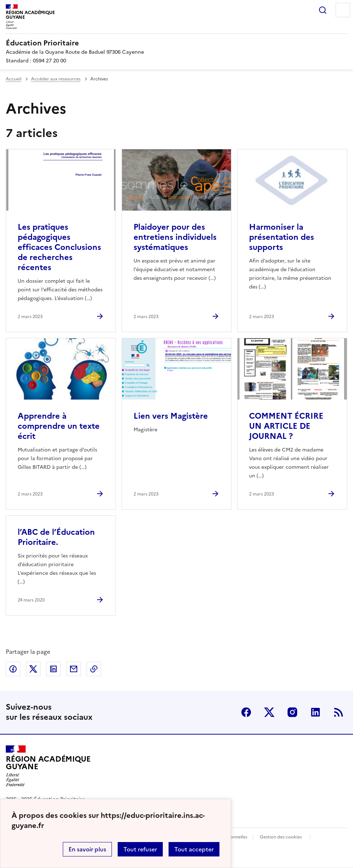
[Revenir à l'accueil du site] (48, 766)
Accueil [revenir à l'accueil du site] (14, 79)
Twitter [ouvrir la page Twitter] (269, 712)
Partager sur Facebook (13, 669)
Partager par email (74, 669)
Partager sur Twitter (33, 669)
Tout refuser (140, 849)
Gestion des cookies (281, 837)
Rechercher (323, 10)
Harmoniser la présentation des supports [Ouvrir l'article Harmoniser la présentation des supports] (282, 237)
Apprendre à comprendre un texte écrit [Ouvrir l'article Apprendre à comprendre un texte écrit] (59, 426)
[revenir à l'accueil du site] (176, 43)
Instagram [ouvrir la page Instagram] (292, 712)
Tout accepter (194, 849)
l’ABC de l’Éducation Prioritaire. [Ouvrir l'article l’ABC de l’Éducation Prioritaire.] (56, 537)
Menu (343, 10)
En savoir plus (87, 849)
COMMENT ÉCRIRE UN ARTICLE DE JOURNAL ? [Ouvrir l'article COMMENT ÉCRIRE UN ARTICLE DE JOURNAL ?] (286, 426)
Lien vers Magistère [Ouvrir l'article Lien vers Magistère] (171, 416)
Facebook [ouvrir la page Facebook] (246, 712)
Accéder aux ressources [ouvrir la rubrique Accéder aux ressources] (56, 79)
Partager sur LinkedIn (53, 669)
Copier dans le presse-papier (94, 669)
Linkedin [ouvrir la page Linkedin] (315, 712)
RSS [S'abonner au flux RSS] (339, 712)
